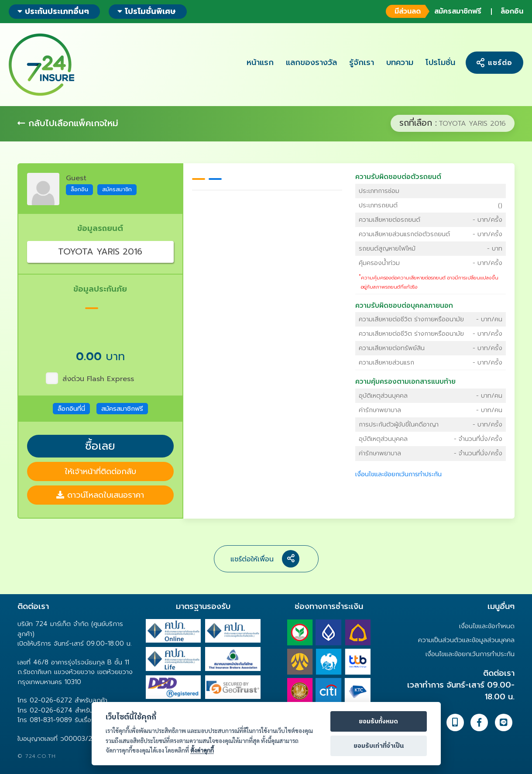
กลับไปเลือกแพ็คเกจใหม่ (68, 123)
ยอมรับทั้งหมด (378, 722)
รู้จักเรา (362, 62)
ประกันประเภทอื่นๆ (53, 11)
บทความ (400, 62)
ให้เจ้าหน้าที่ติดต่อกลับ (100, 471)
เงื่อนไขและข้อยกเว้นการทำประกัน (398, 474)
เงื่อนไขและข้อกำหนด (487, 626)
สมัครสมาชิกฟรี (434, 11)
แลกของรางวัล (311, 62)
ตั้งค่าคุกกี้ (202, 750)
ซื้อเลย (100, 446)
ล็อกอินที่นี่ (71, 409)
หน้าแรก (260, 62)
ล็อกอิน (512, 11)
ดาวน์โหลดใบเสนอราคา (100, 495)
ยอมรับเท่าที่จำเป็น (379, 746)
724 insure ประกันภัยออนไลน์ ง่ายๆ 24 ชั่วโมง (41, 65)
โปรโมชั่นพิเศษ (147, 11)
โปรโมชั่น (440, 62)
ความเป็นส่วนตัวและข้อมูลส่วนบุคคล (466, 640)
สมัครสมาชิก (117, 189)
